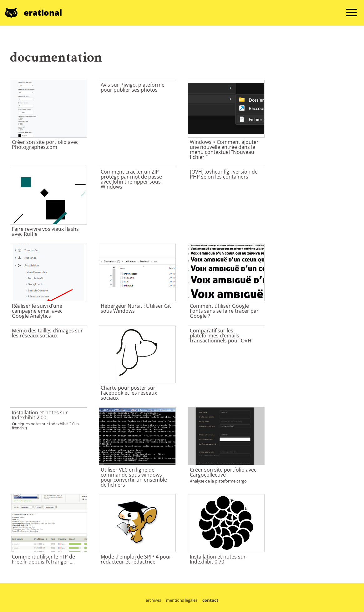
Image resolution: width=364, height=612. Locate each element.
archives (153, 600)
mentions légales (182, 600)
